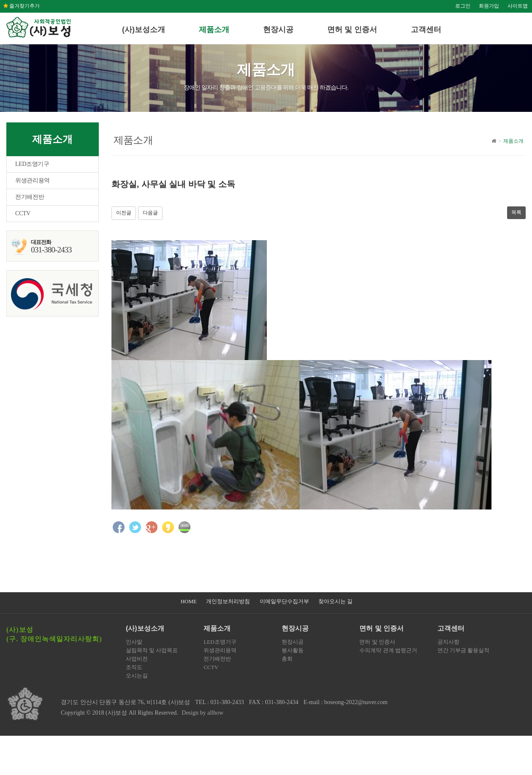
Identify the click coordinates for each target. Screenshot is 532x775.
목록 (516, 212)
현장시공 (278, 30)
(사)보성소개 (144, 30)
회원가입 (489, 6)
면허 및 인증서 (352, 30)
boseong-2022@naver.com (356, 702)
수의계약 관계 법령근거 (388, 650)
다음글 (150, 213)
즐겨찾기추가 (22, 6)
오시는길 (137, 676)
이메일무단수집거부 (284, 601)
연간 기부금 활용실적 (464, 650)
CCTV (23, 213)
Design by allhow (202, 713)
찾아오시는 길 (335, 601)
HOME (189, 601)
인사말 (134, 642)
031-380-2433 (227, 702)
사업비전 (137, 659)
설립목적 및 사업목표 (152, 650)
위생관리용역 (33, 180)
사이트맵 (518, 6)
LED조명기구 (32, 164)
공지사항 (448, 642)
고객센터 (426, 30)
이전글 (124, 213)
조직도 (134, 667)
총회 (287, 659)
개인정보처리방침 (228, 601)
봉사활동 (293, 650)
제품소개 (214, 30)
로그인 (463, 6)
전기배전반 (30, 197)
